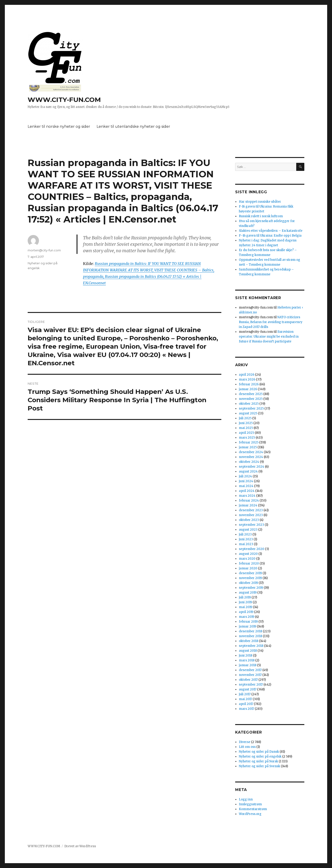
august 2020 (248, 554)
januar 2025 (248, 447)
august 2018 (248, 651)
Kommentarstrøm (253, 809)
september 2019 (251, 588)
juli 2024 (245, 476)
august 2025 (248, 413)
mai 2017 (245, 699)
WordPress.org (250, 814)
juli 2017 (245, 694)
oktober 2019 (248, 583)
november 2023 (251, 515)
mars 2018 (247, 660)
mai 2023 (246, 544)
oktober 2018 (249, 641)
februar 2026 (249, 384)
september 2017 (251, 685)
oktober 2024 (249, 462)
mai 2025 (246, 428)
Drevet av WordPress (80, 846)
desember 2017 (250, 670)
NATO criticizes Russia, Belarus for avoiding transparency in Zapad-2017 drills (271, 322)
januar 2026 (248, 389)
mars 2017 (246, 709)
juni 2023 (246, 539)
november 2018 (250, 636)
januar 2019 (248, 626)
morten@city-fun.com (44, 250)
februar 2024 (249, 501)
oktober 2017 (248, 680)
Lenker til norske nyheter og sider (59, 126)
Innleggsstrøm (250, 804)
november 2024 (251, 457)
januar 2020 (248, 568)
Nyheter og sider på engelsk (260, 757)
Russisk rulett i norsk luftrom (261, 216)
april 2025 (246, 433)
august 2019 (248, 593)
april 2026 (247, 375)
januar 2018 (248, 665)
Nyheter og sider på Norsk (258, 761)
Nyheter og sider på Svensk (259, 766)
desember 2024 (251, 452)
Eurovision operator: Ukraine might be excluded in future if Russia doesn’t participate (269, 337)
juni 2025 (246, 423)
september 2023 (251, 525)
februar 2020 (249, 563)
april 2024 (247, 491)
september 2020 (252, 549)
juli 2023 (245, 534)
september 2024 (252, 467)
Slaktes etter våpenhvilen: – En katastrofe (271, 231)
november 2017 (250, 675)
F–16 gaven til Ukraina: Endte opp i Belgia (270, 236)
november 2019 (250, 578)
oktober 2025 (249, 404)
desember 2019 (250, 573)
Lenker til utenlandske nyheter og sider (133, 126)
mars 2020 (247, 559)
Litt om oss (247, 747)
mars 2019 (247, 617)
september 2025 (251, 409)
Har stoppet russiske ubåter (260, 202)
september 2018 (251, 646)
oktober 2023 (249, 520)
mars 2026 (247, 379)
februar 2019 (248, 622)
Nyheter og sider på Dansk (259, 752)
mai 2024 (246, 486)
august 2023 (248, 530)
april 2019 (246, 612)
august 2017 (248, 689)
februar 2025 (249, 442)
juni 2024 (246, 481)
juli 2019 (245, 597)
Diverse (245, 742)
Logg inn (246, 799)
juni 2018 (246, 655)
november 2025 (251, 399)
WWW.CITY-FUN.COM (64, 100)
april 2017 (246, 704)
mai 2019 (246, 607)
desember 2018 (250, 631)
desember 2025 (251, 394)
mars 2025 (247, 438)
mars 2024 (247, 496)
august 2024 (248, 471)
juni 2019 (245, 602)
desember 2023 (251, 510)
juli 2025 (245, 418)
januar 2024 (248, 505)
